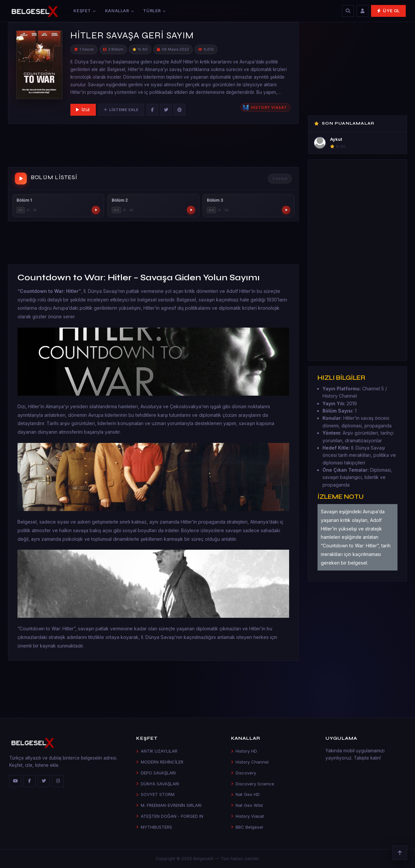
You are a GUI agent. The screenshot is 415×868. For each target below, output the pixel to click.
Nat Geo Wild (247, 805)
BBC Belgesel (247, 827)
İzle (83, 110)
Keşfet (84, 11)
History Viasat (247, 816)
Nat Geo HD (245, 794)
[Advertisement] (153, 147)
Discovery (244, 773)
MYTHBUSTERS (154, 827)
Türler (154, 11)
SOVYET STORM (155, 794)
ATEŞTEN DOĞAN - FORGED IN (170, 816)
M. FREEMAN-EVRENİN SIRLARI (169, 805)
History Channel (250, 762)
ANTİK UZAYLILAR (157, 751)
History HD (244, 751)
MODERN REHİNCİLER (160, 762)
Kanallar (120, 11)
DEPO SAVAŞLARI (156, 773)
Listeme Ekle (121, 110)
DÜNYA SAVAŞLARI (158, 784)
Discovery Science (253, 784)
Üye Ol (388, 11)
